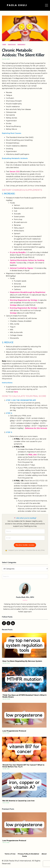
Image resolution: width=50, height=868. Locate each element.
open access (12, 45)
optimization (21, 45)
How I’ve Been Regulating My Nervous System (22, 661)
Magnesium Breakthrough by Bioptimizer (28, 292)
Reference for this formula (36, 428)
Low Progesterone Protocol (14, 731)
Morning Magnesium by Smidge (24, 300)
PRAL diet (33, 455)
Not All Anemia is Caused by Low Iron (19, 801)
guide (4, 45)
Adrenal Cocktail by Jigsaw (22, 268)
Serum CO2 (15, 172)
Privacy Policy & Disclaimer (28, 854)
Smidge (13, 305)
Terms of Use (10, 854)
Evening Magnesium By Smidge (24, 308)
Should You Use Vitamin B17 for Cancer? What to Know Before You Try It (23, 766)
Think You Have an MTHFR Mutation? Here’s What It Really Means (24, 696)
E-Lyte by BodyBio (18, 252)
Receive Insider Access (25, 545)
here (16, 392)
